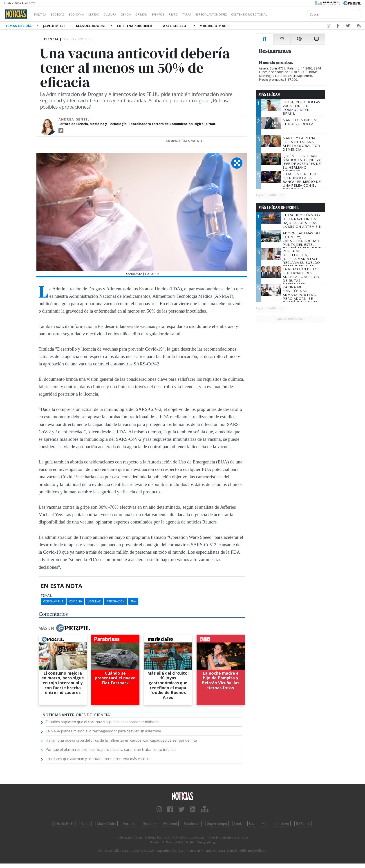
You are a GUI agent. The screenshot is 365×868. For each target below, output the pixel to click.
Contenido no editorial (287, 14)
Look (238, 824)
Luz (252, 824)
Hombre (149, 824)
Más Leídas (269, 94)
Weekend (170, 824)
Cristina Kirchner (135, 26)
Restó (197, 14)
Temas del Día (19, 26)
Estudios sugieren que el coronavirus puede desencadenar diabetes (103, 722)
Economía (84, 14)
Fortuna (129, 824)
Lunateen (282, 824)
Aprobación (116, 601)
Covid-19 (75, 601)
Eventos (179, 14)
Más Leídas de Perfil (278, 208)
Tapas (212, 14)
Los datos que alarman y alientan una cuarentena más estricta (98, 759)
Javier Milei (54, 26)
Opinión (160, 14)
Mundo (104, 14)
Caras (86, 824)
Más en (64, 628)
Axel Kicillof (176, 26)
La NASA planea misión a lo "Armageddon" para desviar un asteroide (103, 731)
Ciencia (141, 14)
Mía (264, 824)
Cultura (123, 14)
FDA (133, 601)
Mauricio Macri (215, 26)
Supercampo (217, 824)
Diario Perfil (65, 824)
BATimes (303, 824)
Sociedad (62, 14)
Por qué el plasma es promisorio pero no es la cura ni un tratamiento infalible (111, 749)
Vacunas (94, 601)
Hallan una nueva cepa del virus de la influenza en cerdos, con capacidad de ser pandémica (121, 740)
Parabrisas (192, 824)
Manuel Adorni (91, 26)
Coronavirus (53, 601)
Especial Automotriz (241, 14)
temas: (46, 595)
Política (42, 14)
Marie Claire (107, 824)
